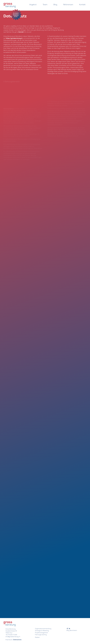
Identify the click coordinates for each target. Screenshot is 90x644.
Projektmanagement (41, 633)
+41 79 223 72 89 (11, 635)
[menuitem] (33, 4)
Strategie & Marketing (42, 631)
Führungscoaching (41, 635)
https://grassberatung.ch (14, 38)
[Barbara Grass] (10, 5)
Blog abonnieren (72, 631)
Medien (37, 637)
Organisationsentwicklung (43, 629)
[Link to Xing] (67, 629)
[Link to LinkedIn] (69, 629)
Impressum (9, 640)
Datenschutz (17, 640)
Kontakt (21, 32)
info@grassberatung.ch (13, 637)
